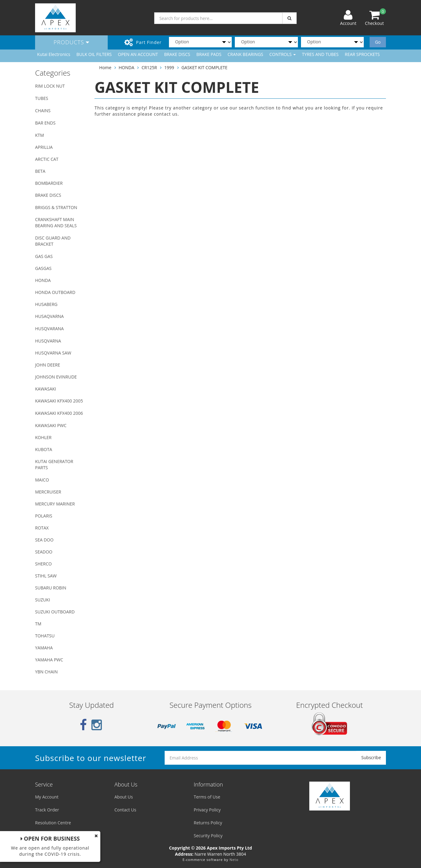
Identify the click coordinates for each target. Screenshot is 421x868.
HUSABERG (46, 304)
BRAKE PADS (209, 54)
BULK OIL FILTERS (94, 54)
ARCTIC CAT (47, 159)
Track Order (47, 810)
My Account (47, 797)
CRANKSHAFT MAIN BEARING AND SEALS (56, 222)
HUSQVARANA (49, 329)
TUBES (42, 98)
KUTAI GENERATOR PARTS (54, 464)
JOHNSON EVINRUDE (56, 377)
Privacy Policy (207, 810)
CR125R (149, 67)
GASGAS (43, 268)
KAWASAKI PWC (51, 425)
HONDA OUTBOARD (55, 292)
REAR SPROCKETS (362, 54)
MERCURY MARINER (55, 504)
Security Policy (208, 836)
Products (71, 42)
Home (105, 67)
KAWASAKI (46, 389)
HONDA (43, 280)
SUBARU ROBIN (51, 588)
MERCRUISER (48, 492)
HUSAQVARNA (49, 316)
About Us (124, 797)
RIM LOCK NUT (50, 86)
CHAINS (43, 111)
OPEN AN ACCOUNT (138, 54)
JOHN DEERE (48, 365)
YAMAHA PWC (49, 660)
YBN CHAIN (46, 672)
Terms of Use (207, 797)
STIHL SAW (46, 576)
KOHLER (43, 437)
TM (38, 624)
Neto (234, 860)
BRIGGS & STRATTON (56, 207)
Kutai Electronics (54, 54)
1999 (169, 67)
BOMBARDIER (49, 183)
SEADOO (44, 552)
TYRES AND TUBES (320, 54)
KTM (40, 135)
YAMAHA (44, 648)
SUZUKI (43, 600)
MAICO (42, 480)
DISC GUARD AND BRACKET (53, 241)
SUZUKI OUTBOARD (55, 612)
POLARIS (44, 516)
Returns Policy (208, 823)
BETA (40, 171)
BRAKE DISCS (177, 54)
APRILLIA (44, 147)
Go (378, 42)
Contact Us (125, 810)
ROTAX (42, 528)
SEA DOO (44, 540)
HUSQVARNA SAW (53, 353)
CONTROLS (283, 54)
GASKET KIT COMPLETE (204, 67)
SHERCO (43, 564)
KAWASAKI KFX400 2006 (59, 413)
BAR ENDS (45, 123)
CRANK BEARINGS (246, 54)
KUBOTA (44, 449)
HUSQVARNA (48, 341)
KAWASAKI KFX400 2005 (59, 401)
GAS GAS (44, 256)
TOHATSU (45, 636)
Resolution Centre (53, 823)
